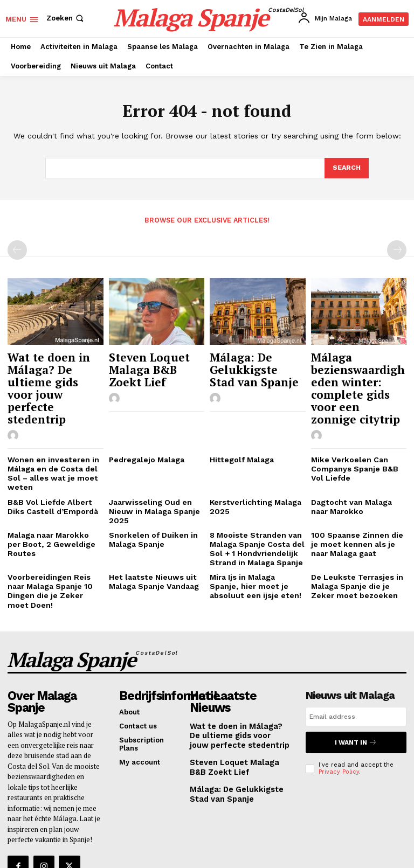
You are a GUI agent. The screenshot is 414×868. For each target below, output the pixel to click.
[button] (66, 18)
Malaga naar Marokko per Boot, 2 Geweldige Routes (53, 508)
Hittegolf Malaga (239, 435)
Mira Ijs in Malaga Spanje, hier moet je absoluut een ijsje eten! (255, 552)
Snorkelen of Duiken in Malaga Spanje (149, 508)
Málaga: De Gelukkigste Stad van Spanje (257, 365)
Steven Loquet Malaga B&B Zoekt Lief (152, 365)
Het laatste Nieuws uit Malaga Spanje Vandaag (151, 548)
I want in (356, 691)
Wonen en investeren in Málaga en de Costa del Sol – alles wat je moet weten (49, 447)
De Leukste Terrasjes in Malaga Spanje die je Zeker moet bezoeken (353, 552)
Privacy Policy (339, 719)
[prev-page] (17, 249)
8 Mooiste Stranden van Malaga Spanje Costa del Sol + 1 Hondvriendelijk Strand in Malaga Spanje (254, 517)
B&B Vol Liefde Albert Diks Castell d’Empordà (54, 478)
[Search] (346, 168)
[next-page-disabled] (397, 249)
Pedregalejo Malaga (144, 435)
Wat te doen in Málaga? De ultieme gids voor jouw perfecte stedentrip (53, 370)
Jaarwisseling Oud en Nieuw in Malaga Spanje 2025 (151, 482)
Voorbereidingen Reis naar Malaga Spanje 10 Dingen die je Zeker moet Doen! (55, 552)
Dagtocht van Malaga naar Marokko (357, 478)
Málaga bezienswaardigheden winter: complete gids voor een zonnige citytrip (358, 376)
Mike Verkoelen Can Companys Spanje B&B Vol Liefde (357, 443)
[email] (356, 666)
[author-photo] (15, 401)
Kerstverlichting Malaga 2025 (252, 478)
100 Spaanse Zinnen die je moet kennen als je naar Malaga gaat (357, 512)
